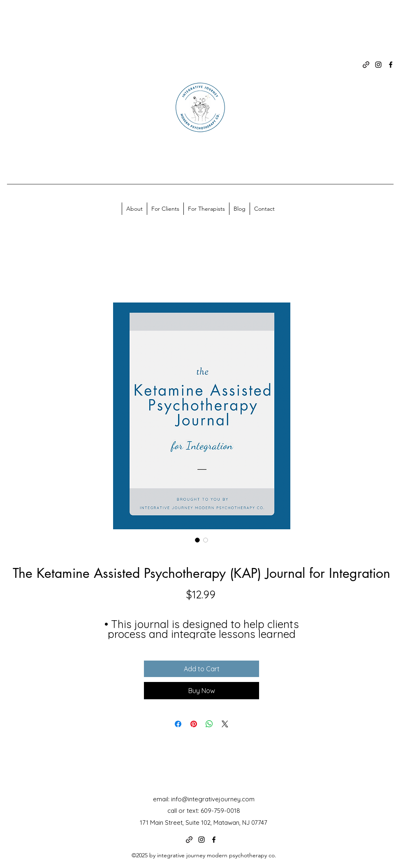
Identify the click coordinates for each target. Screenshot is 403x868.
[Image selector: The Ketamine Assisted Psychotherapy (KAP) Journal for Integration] (197, 540)
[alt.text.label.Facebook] (391, 65)
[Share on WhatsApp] (209, 724)
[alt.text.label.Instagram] (378, 65)
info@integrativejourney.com (213, 799)
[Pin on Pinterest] (194, 724)
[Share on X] (225, 724)
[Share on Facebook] (178, 724)
